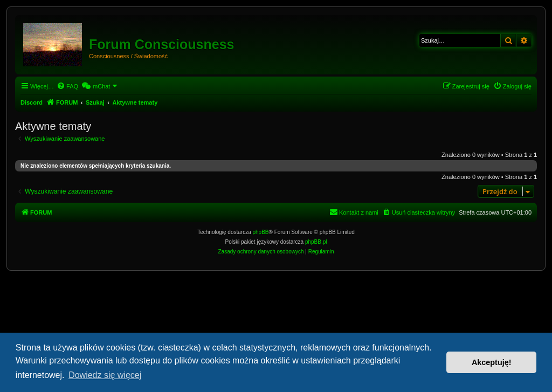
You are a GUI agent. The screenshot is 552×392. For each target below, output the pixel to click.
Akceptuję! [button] (492, 362)
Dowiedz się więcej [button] (105, 375)
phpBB (261, 232)
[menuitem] (67, 86)
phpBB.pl (316, 242)
